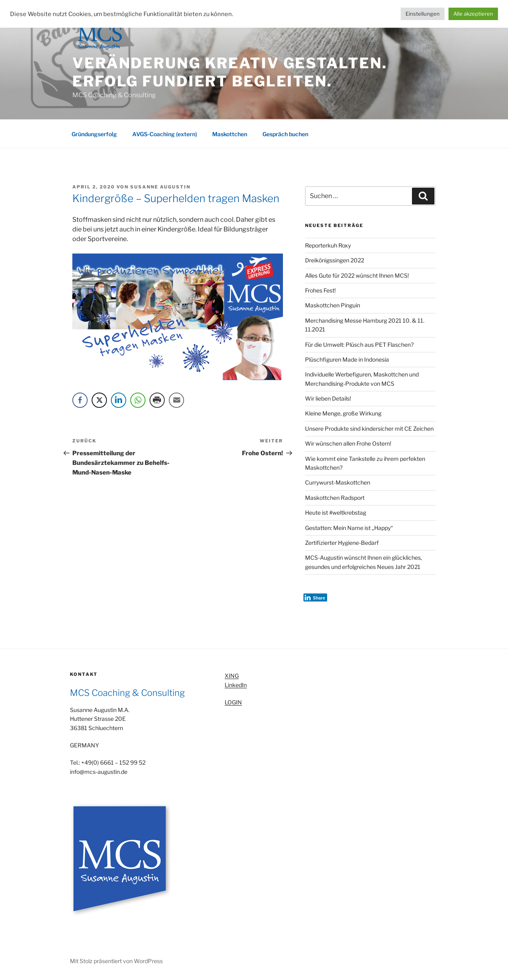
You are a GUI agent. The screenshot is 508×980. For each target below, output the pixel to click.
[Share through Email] (176, 400)
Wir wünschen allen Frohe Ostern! (348, 443)
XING (232, 676)
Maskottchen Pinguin (333, 305)
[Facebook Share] (80, 400)
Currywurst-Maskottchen (338, 482)
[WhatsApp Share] (138, 400)
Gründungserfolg (94, 134)
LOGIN (233, 702)
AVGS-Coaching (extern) (165, 134)
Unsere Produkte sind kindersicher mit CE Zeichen (369, 429)
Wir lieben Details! (328, 398)
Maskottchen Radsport (335, 498)
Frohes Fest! (320, 290)
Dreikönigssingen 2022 (335, 260)
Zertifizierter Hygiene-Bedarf (342, 543)
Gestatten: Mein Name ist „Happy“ (349, 528)
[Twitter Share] (99, 400)
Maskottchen (230, 134)
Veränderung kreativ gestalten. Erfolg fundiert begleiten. (230, 72)
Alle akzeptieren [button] (473, 14)
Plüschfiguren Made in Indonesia (347, 359)
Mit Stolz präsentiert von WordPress (116, 961)
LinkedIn (236, 685)
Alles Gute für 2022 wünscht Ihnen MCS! (357, 275)
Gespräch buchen (285, 134)
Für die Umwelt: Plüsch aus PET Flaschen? (359, 345)
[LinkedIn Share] (119, 400)
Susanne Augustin (160, 187)
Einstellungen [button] (423, 14)
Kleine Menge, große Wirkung (343, 413)
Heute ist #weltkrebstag (336, 513)
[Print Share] (157, 400)
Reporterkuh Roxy (328, 245)
